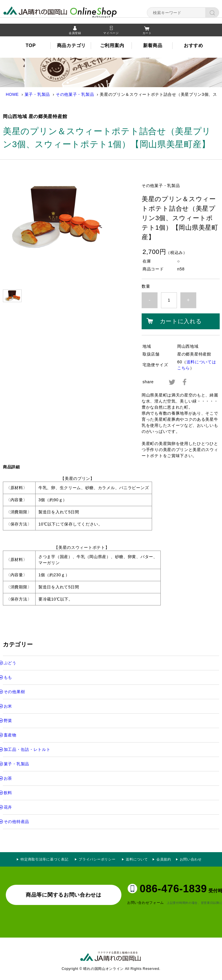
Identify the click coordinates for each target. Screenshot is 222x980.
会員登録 (75, 34)
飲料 (8, 793)
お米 (8, 706)
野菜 (8, 721)
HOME (12, 94)
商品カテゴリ (71, 46)
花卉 (8, 807)
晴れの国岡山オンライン (71, 12)
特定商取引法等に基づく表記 (44, 859)
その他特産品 (16, 822)
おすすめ (194, 46)
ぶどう (10, 663)
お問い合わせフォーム (146, 903)
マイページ (111, 34)
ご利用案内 (112, 46)
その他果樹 (14, 692)
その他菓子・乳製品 (75, 94)
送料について (137, 859)
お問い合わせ (191, 859)
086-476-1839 (173, 889)
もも (8, 677)
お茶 (8, 778)
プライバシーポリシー (99, 859)
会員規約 (164, 859)
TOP (31, 46)
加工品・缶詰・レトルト (27, 749)
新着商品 (153, 46)
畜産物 (10, 735)
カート (147, 34)
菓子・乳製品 (37, 94)
